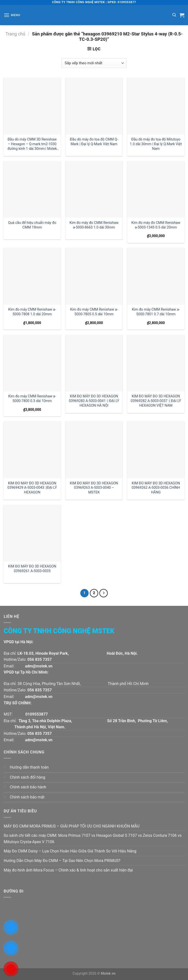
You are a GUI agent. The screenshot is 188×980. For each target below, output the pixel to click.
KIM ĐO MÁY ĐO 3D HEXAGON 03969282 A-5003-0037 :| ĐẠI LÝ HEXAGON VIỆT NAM (156, 401)
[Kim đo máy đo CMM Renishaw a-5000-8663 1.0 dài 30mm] (94, 189)
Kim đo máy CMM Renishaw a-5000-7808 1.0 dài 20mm (32, 312)
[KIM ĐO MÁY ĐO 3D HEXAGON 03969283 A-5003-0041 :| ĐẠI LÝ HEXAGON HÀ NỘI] (94, 363)
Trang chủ (15, 34)
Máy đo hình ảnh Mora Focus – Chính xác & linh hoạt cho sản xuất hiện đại (68, 870)
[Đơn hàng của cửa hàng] (94, 63)
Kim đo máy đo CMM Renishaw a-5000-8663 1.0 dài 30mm (94, 225)
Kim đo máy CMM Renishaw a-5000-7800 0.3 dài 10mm (32, 399)
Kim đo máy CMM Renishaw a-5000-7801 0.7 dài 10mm (156, 312)
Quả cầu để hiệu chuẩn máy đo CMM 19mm (32, 225)
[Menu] (12, 15)
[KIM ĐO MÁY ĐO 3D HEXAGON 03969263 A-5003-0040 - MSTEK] (94, 450)
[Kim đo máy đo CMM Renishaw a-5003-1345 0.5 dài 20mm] (156, 189)
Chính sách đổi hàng (28, 777)
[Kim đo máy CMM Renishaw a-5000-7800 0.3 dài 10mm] (32, 363)
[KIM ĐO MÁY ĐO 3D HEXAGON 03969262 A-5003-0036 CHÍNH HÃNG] (156, 450)
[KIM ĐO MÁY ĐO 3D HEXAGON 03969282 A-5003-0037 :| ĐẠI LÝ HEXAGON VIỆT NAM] (156, 363)
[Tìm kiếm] (174, 15)
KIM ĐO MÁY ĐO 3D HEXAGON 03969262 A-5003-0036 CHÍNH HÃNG (156, 488)
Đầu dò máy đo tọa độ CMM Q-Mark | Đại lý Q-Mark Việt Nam (94, 142)
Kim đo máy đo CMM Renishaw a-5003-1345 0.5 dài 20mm (156, 225)
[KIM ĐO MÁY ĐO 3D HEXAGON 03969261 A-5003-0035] (32, 533)
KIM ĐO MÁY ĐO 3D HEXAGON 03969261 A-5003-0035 (32, 569)
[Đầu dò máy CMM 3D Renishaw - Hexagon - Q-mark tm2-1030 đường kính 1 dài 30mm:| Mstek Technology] (32, 106)
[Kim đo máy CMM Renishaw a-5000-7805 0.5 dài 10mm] (94, 276)
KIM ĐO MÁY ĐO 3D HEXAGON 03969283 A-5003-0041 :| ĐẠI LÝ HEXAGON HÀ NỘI (94, 401)
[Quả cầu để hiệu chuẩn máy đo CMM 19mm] (32, 189)
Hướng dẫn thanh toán (29, 767)
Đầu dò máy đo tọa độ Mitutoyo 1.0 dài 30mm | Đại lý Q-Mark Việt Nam (156, 144)
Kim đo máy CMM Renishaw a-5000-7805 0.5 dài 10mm (94, 312)
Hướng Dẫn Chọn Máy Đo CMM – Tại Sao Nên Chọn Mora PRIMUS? (62, 861)
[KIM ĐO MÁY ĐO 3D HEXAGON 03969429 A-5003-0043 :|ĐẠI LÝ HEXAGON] (32, 450)
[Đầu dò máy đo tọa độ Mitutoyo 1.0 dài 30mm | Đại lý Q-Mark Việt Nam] (156, 106)
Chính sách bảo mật (27, 797)
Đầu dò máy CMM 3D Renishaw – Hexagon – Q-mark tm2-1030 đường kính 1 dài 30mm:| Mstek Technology (32, 144)
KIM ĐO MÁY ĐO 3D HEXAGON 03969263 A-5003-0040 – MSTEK (94, 488)
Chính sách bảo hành (28, 787)
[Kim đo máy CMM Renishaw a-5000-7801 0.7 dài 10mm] (156, 276)
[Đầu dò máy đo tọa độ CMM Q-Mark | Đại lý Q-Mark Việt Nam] (94, 106)
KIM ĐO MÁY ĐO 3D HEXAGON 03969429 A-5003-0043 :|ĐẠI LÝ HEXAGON (32, 488)
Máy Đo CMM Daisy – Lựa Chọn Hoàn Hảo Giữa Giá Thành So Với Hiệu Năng (70, 851)
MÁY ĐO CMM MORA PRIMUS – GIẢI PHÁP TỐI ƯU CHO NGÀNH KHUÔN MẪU (72, 826)
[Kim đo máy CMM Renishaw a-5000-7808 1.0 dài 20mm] (32, 276)
